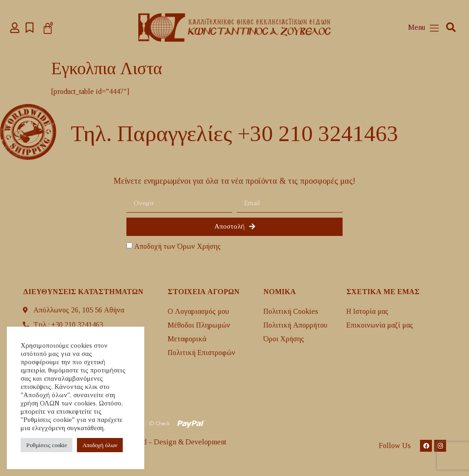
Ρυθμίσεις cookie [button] (46, 445)
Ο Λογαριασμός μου (198, 311)
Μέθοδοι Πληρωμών (199, 325)
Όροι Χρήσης (284, 339)
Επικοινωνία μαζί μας (380, 325)
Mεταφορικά (187, 339)
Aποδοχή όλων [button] (100, 445)
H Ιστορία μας (367, 311)
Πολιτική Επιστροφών (202, 353)
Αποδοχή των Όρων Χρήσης (177, 246)
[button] (451, 28)
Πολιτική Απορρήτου (295, 325)
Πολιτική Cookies (291, 311)
